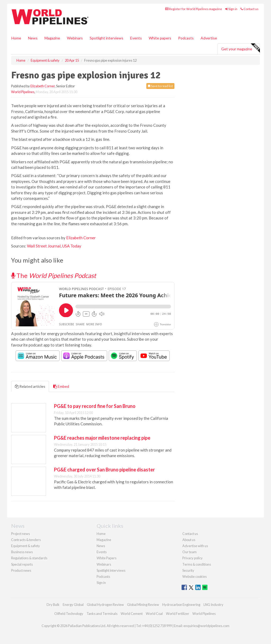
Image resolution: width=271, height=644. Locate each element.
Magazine (52, 38)
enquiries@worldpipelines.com (206, 626)
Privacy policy (193, 558)
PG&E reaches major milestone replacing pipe (102, 438)
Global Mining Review (143, 605)
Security (188, 570)
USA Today (72, 246)
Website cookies (195, 577)
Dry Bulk (53, 605)
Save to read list (160, 86)
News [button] (33, 38)
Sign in (231, 9)
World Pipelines (23, 92)
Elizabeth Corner (43, 86)
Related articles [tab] (30, 386)
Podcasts (186, 38)
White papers (160, 38)
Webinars (75, 38)
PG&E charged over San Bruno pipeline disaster (104, 470)
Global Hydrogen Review (105, 605)
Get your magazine (240, 48)
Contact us (250, 9)
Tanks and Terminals (102, 614)
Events (136, 38)
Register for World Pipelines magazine (194, 9)
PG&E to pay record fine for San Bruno (95, 406)
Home (16, 38)
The (54, 275)
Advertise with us (195, 546)
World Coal (154, 614)
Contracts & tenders (26, 540)
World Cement (132, 614)
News (101, 546)
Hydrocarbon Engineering (181, 605)
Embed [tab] (61, 386)
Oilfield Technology (69, 614)
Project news (21, 534)
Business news (22, 552)
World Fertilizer (178, 614)
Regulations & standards (29, 558)
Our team (189, 552)
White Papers (107, 558)
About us (189, 540)
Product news (21, 570)
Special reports (22, 564)
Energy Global (73, 605)
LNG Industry (213, 605)
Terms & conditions (197, 564)
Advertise (209, 38)
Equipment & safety (26, 546)
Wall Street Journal (44, 246)
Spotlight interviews (107, 38)
